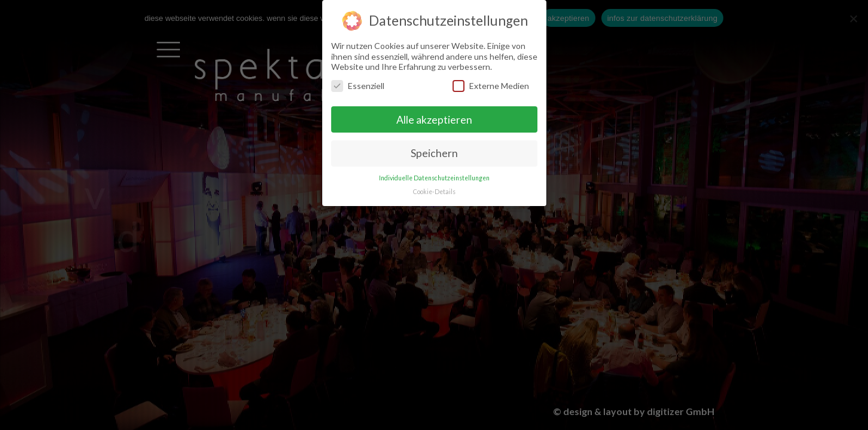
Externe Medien (491, 86)
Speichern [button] (434, 153)
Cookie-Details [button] (434, 192)
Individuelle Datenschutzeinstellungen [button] (434, 178)
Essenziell (358, 86)
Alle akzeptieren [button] (434, 119)
